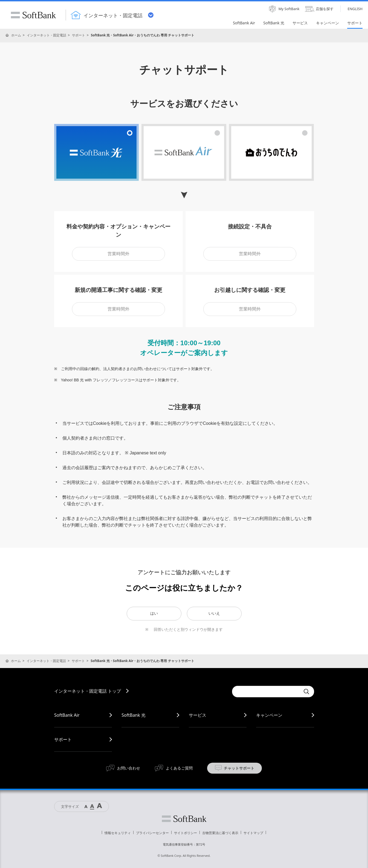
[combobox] (266, 692)
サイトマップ (253, 833)
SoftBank (33, 15)
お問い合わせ (129, 768)
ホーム (16, 35)
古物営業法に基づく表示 (220, 833)
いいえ (214, 613)
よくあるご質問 (179, 768)
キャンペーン (269, 715)
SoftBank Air (67, 715)
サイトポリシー (186, 833)
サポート (79, 35)
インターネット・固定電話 (47, 35)
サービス (198, 715)
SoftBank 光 (134, 715)
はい (154, 613)
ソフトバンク (184, 819)
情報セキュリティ (118, 833)
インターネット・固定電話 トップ (88, 691)
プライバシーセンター (152, 833)
